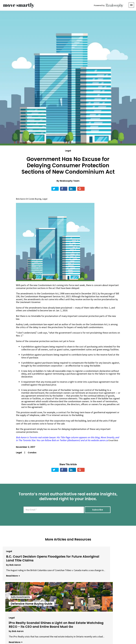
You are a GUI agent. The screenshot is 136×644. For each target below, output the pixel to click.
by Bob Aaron (12, 569)
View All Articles (68, 601)
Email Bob (114, 440)
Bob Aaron (21, 199)
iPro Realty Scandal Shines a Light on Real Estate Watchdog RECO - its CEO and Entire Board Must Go (110, 560)
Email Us (47, 629)
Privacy (69, 629)
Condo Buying (36, 199)
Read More (11, 586)
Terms (59, 629)
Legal (68, 151)
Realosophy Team (70, 181)
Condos (32, 453)
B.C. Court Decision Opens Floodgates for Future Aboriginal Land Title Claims (23, 560)
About (35, 629)
